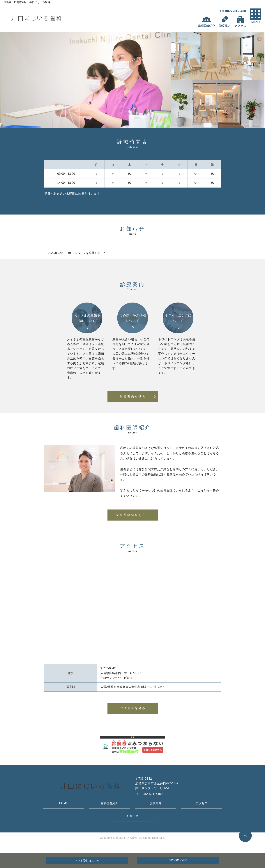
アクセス (202, 803)
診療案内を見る (133, 397)
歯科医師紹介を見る (133, 515)
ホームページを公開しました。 (89, 253)
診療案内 (156, 803)
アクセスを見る (133, 708)
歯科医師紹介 (109, 803)
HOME (63, 803)
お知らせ (132, 816)
